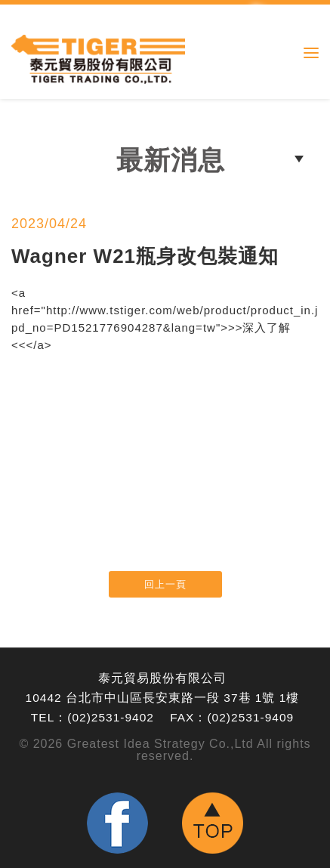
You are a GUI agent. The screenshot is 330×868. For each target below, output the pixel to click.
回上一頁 (165, 584)
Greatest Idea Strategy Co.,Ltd (160, 744)
